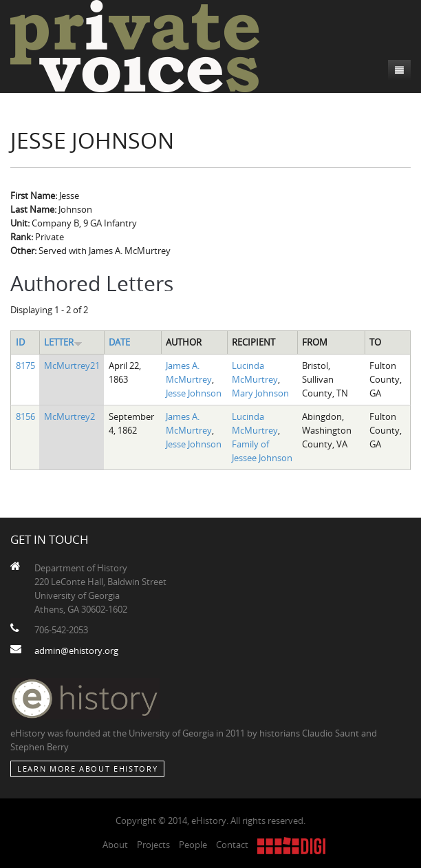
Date (119, 342)
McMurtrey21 (72, 366)
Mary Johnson (260, 393)
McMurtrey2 (69, 416)
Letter (63, 342)
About (115, 845)
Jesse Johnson (194, 393)
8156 (25, 416)
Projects (153, 845)
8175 (25, 366)
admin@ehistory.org (76, 650)
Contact (232, 845)
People (193, 845)
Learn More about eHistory (87, 769)
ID (20, 342)
